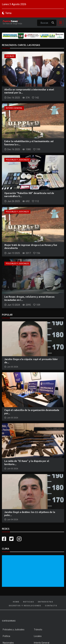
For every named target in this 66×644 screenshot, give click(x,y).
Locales (10, 56)
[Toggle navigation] (60, 23)
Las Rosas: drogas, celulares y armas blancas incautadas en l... (29, 298)
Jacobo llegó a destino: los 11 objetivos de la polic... (30, 514)
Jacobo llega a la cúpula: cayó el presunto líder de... (31, 361)
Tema (8, 13)
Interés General (14, 108)
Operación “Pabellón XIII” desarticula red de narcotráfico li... (29, 195)
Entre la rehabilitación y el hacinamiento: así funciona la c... (29, 143)
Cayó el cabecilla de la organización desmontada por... (32, 412)
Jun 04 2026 (13, 520)
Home (16, 602)
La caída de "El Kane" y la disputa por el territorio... (27, 463)
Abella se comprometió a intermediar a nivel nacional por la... (29, 91)
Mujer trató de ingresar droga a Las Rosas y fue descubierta (31, 247)
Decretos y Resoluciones (25, 606)
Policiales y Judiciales (17, 160)
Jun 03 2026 (13, 367)
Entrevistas (46, 602)
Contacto (51, 606)
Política (6, 636)
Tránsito (38, 630)
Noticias (29, 602)
